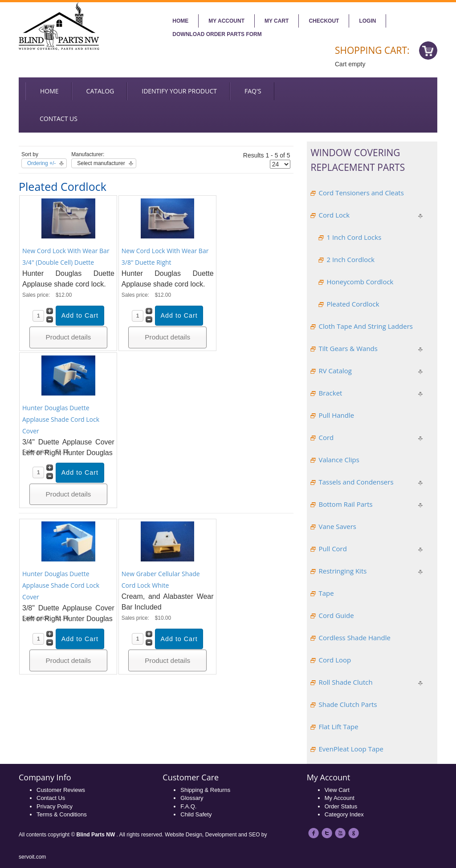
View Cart (337, 790)
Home (180, 21)
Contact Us (51, 798)
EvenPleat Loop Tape (351, 749)
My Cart (277, 21)
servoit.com (32, 857)
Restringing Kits (342, 571)
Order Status (341, 806)
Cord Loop (335, 660)
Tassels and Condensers (356, 482)
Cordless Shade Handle (354, 638)
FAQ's (253, 91)
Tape (326, 593)
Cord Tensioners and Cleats (361, 193)
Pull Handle (336, 415)
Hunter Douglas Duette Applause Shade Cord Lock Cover (61, 419)
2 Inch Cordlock (350, 259)
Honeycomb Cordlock (360, 282)
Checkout (324, 21)
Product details (68, 337)
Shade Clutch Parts (348, 704)
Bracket (330, 393)
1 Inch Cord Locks (354, 237)
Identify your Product (179, 91)
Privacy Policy (55, 806)
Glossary (192, 798)
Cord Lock (334, 215)
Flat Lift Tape (338, 727)
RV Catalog (335, 371)
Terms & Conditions (62, 814)
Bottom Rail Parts (345, 504)
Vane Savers (337, 526)
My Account (340, 798)
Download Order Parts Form (217, 34)
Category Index (344, 814)
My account (226, 21)
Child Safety (196, 814)
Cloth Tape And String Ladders (366, 326)
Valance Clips (339, 460)
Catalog (100, 91)
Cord (326, 437)
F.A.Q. (188, 806)
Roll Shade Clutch (345, 682)
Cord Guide (336, 615)
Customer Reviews (61, 790)
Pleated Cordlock (353, 304)
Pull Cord (332, 549)
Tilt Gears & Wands (348, 348)
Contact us (59, 119)
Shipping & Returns (205, 790)
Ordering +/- (41, 163)
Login (367, 21)
